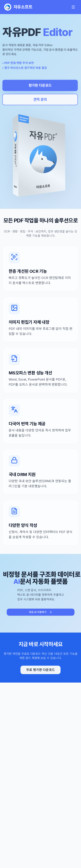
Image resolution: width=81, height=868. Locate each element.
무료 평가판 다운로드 (40, 670)
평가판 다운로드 (39, 85)
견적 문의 (39, 99)
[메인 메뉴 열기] (73, 7)
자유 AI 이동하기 (40, 612)
